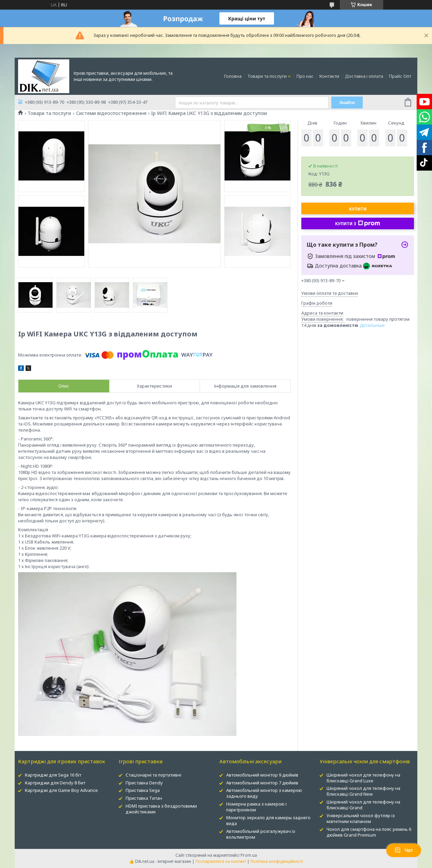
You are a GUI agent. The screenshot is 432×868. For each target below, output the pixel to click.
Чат (404, 850)
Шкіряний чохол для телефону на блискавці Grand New (363, 791)
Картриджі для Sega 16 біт (53, 775)
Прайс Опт (400, 76)
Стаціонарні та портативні (153, 775)
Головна (233, 76)
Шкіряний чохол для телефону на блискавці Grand (363, 805)
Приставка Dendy (144, 783)
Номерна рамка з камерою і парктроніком (256, 807)
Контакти (329, 76)
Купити (358, 209)
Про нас (305, 76)
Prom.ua (249, 855)
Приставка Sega (143, 790)
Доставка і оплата (364, 76)
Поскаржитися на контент (221, 861)
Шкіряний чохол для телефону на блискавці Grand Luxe (363, 778)
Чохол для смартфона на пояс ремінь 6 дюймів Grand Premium (369, 832)
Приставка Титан (144, 798)
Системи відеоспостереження (111, 113)
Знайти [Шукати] (347, 103)
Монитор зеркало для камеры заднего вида (268, 820)
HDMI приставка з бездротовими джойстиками (161, 809)
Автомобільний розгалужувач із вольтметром (261, 834)
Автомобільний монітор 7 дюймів (262, 783)
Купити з (358, 223)
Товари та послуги (267, 76)
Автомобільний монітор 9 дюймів (262, 775)
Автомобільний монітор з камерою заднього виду (264, 793)
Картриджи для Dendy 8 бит (55, 783)
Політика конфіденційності (277, 861)
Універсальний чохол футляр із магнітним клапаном (361, 818)
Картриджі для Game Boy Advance (61, 790)
